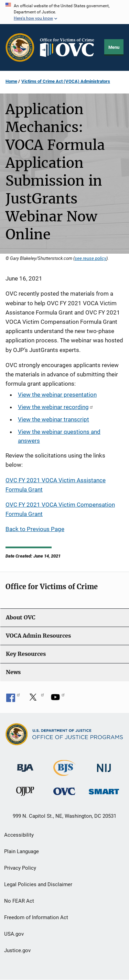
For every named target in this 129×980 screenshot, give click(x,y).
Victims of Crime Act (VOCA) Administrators (66, 81)
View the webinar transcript (53, 419)
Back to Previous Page (35, 529)
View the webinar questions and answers (59, 436)
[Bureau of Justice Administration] (25, 764)
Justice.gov (17, 950)
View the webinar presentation (57, 395)
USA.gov (14, 934)
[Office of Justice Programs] (20, 47)
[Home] (69, 48)
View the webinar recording (56, 407)
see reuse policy (90, 258)
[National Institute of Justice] (104, 765)
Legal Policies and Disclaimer (38, 884)
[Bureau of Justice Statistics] (64, 773)
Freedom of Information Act (36, 917)
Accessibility (19, 835)
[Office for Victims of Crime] (64, 791)
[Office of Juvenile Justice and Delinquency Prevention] (25, 793)
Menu (114, 47)
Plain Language (21, 851)
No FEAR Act (19, 901)
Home (11, 81)
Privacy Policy (20, 868)
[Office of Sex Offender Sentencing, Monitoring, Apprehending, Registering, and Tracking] (104, 790)
